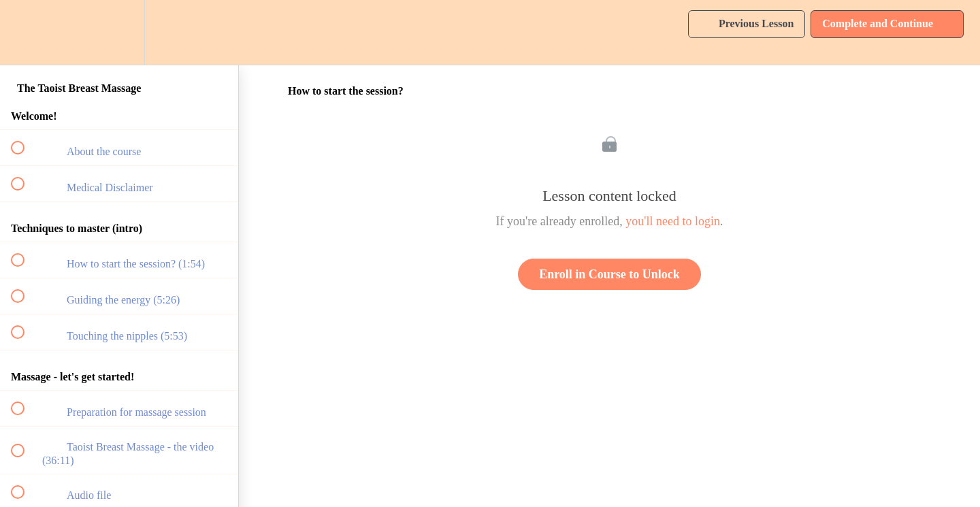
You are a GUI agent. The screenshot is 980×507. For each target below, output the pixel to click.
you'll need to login (673, 221)
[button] (25, 32)
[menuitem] (119, 32)
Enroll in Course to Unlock (609, 274)
